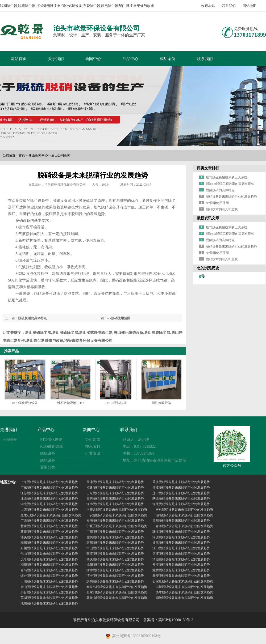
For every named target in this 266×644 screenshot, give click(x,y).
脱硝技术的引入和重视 (222, 209)
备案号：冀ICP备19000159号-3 (168, 620)
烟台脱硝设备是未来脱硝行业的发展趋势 (49, 576)
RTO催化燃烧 (51, 440)
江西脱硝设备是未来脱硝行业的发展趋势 (49, 498)
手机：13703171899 (139, 453)
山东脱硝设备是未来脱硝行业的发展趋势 (115, 493)
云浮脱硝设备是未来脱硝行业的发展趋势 (181, 565)
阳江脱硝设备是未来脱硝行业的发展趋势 (115, 554)
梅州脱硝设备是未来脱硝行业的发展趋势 (49, 543)
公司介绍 (10, 440)
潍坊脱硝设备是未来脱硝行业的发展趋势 (181, 570)
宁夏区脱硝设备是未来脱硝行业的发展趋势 (117, 526)
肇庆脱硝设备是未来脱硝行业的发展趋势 (115, 559)
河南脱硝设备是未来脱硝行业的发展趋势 (115, 504)
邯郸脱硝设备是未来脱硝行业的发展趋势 (184, 587)
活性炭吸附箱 (161, 403)
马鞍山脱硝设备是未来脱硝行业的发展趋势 (117, 598)
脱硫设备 (48, 453)
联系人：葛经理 (136, 440)
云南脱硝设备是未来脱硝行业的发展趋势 (115, 521)
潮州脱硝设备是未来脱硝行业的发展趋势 (49, 565)
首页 (22, 155)
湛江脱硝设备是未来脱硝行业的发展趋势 (181, 554)
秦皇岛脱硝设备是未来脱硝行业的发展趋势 (117, 587)
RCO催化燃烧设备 (25, 403)
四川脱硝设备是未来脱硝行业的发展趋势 (115, 498)
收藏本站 (208, 6)
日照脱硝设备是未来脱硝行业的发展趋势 (49, 581)
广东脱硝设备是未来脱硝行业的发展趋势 (49, 488)
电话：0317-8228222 (139, 447)
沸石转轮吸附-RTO (70, 403)
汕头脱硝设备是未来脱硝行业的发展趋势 (49, 537)
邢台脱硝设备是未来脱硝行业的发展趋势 (49, 592)
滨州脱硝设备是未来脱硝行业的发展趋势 (115, 581)
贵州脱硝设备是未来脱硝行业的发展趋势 (181, 521)
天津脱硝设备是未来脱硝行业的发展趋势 (115, 482)
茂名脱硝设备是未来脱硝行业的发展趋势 (49, 559)
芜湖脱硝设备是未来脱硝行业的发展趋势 (49, 598)
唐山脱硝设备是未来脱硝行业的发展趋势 (49, 587)
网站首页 (19, 59)
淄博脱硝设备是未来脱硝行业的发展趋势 (115, 570)
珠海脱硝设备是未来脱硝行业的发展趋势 (181, 532)
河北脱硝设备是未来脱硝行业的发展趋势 (181, 504)
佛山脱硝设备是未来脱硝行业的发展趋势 (49, 554)
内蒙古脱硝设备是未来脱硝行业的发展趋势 (117, 510)
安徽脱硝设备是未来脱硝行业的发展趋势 (118, 515)
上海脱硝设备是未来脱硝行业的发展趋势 (49, 482)
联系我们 (229, 6)
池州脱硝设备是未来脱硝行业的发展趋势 (49, 603)
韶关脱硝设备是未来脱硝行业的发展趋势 (115, 537)
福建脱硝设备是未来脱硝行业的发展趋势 (115, 488)
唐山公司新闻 (61, 155)
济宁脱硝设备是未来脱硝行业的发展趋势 (115, 576)
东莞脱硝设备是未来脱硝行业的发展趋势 (49, 548)
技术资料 (93, 447)
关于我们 (56, 59)
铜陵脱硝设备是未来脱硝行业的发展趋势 (184, 598)
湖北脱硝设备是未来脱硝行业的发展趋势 (49, 504)
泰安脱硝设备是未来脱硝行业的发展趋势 (181, 576)
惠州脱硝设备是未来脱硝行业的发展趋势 (115, 543)
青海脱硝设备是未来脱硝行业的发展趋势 (184, 526)
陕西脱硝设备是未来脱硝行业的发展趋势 (181, 498)
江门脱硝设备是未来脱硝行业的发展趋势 (181, 548)
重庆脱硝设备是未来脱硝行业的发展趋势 (181, 482)
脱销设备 (48, 460)
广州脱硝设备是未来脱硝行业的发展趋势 (115, 532)
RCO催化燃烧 (51, 447)
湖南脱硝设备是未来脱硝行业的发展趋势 (184, 515)
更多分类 (48, 467)
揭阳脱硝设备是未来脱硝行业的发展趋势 (115, 565)
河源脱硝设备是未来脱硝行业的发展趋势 (181, 537)
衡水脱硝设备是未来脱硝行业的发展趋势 (184, 592)
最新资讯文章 (208, 218)
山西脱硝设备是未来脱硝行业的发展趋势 (49, 510)
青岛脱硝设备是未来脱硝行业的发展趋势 (49, 570)
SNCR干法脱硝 (116, 403)
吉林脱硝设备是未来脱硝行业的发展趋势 (184, 510)
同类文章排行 (208, 168)
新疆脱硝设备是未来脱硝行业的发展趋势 (49, 532)
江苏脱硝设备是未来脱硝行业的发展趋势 (49, 493)
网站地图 (250, 6)
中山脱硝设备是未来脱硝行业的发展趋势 (115, 548)
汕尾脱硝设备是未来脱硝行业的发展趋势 (181, 543)
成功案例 (168, 59)
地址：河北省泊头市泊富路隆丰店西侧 (155, 460)
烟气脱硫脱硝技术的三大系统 (227, 177)
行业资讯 (93, 453)
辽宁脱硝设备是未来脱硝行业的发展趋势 (181, 493)
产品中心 (130, 59)
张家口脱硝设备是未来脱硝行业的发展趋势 (117, 592)
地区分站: (8, 482)
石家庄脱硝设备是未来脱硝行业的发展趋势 (183, 581)
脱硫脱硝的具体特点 (32, 318)
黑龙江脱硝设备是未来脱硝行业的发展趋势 (51, 515)
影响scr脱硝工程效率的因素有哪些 (230, 184)
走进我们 (9, 430)
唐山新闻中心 (38, 155)
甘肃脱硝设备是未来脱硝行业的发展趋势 (49, 526)
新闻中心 (93, 59)
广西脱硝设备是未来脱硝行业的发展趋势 (49, 521)
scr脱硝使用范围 (119, 318)
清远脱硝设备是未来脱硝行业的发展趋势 (181, 559)
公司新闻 (93, 440)
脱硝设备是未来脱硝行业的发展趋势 (231, 197)
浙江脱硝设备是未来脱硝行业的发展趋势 (181, 488)
